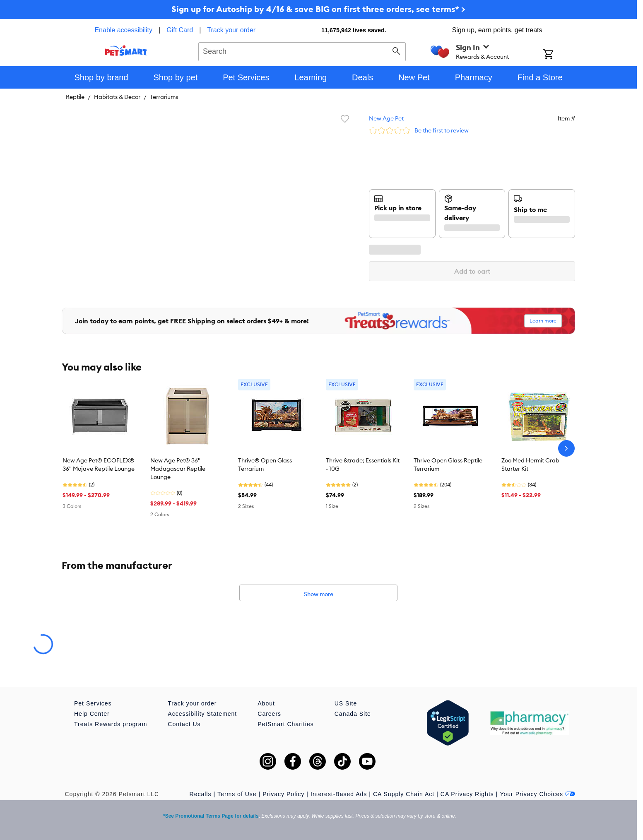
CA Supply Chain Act (404, 794)
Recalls (201, 794)
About (266, 703)
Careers (269, 714)
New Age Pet (386, 118)
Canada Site (353, 714)
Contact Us (184, 724)
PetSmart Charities (285, 724)
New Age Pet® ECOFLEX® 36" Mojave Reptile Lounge (99, 465)
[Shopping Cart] (559, 55)
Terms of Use (237, 794)
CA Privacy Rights (467, 794)
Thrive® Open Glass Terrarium (265, 465)
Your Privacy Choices (537, 794)
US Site (346, 703)
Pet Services (93, 703)
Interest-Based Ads (339, 794)
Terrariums (164, 97)
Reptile (75, 97)
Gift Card (180, 30)
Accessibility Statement (202, 714)
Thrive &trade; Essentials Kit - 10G (363, 465)
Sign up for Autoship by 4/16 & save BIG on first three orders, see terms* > (318, 9)
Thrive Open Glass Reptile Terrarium (448, 465)
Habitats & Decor (117, 97)
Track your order (231, 30)
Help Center (92, 714)
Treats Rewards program (111, 724)
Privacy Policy (283, 794)
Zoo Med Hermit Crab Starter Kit (530, 465)
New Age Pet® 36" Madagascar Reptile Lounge (178, 469)
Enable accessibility (123, 30)
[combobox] (302, 51)
